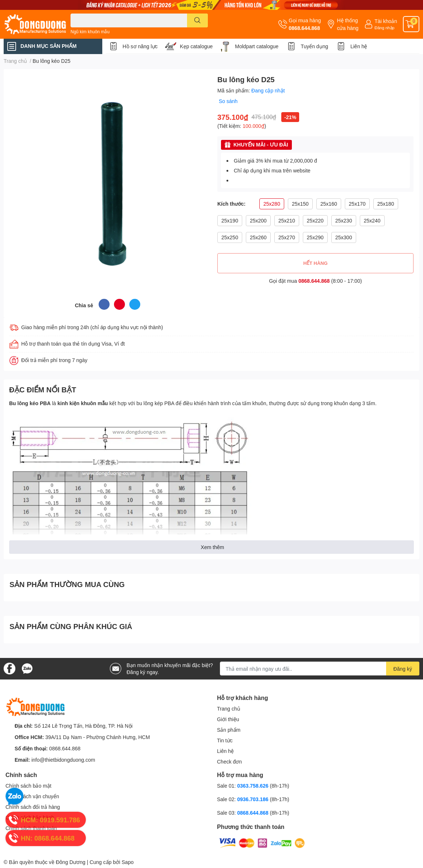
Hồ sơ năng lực (140, 46)
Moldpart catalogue (257, 46)
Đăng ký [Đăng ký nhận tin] (403, 669)
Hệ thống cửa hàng (348, 24)
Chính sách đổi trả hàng (33, 807)
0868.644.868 (304, 28)
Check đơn (229, 762)
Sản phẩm (229, 730)
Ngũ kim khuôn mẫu (90, 32)
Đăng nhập (384, 28)
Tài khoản (386, 21)
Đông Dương (71, 862)
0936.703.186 (254, 799)
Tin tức (225, 740)
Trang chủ (229, 709)
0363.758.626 (254, 786)
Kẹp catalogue (197, 46)
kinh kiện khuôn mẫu (83, 403)
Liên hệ (359, 46)
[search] (197, 20)
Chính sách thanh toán (31, 828)
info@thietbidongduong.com (63, 760)
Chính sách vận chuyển (32, 796)
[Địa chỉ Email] (320, 669)
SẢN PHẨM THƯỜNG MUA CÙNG (67, 584)
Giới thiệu (228, 719)
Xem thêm (213, 547)
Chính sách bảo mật (28, 786)
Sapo (128, 862)
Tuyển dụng (314, 46)
